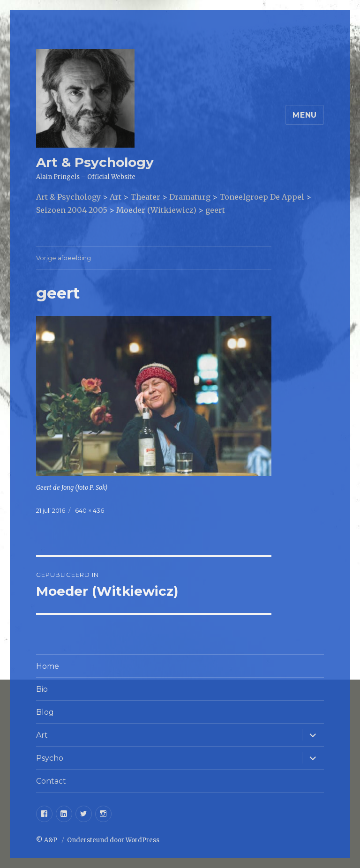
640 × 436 (90, 510)
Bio (42, 689)
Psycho (50, 758)
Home (48, 666)
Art (42, 735)
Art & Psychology (95, 162)
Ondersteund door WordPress (113, 840)
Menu (305, 115)
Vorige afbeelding (64, 258)
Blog (45, 712)
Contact (51, 781)
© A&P (47, 840)
